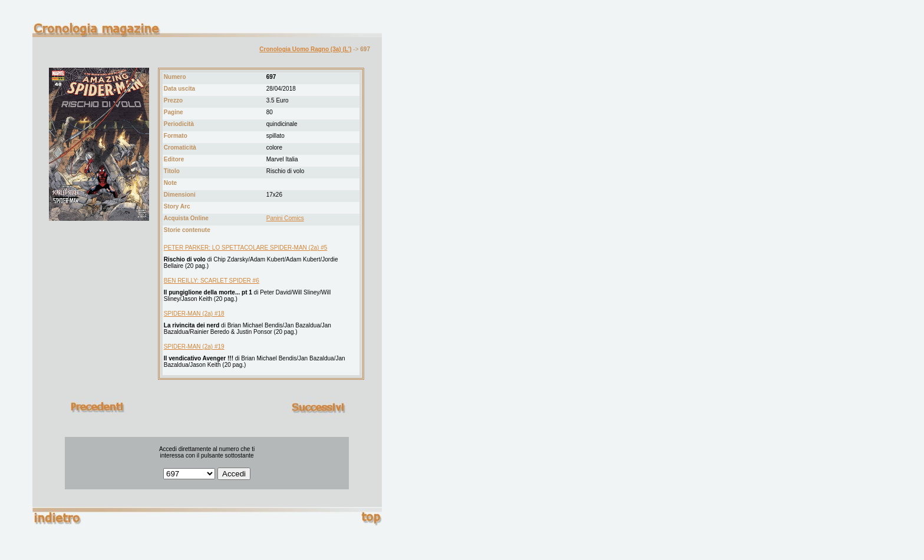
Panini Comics (285, 218)
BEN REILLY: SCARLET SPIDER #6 (212, 281)
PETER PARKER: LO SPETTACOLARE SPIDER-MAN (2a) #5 (245, 248)
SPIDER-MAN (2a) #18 (194, 314)
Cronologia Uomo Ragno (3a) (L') (305, 49)
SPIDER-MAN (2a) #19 (194, 347)
